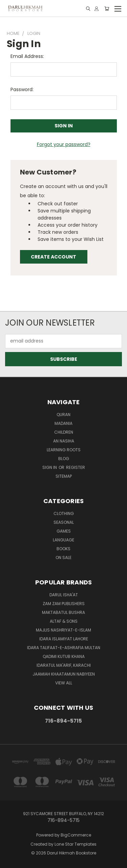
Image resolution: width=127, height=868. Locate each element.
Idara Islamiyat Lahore (64, 639)
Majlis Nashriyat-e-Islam (63, 630)
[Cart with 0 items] (107, 9)
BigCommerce (76, 835)
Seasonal (64, 522)
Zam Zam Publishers (64, 604)
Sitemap (64, 476)
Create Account (54, 257)
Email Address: (27, 56)
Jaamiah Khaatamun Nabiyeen (64, 674)
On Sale (63, 557)
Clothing (64, 513)
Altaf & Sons (64, 621)
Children (64, 432)
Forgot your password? (64, 144)
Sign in (50, 467)
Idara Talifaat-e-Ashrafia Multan (64, 648)
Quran (63, 415)
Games (64, 531)
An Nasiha (64, 441)
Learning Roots (64, 450)
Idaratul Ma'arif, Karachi (64, 665)
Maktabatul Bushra (63, 612)
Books (63, 549)
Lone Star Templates (76, 844)
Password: (22, 89)
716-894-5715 (63, 721)
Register (76, 467)
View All (64, 683)
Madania (63, 423)
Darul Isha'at (64, 595)
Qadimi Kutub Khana (64, 656)
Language (63, 540)
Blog (64, 459)
